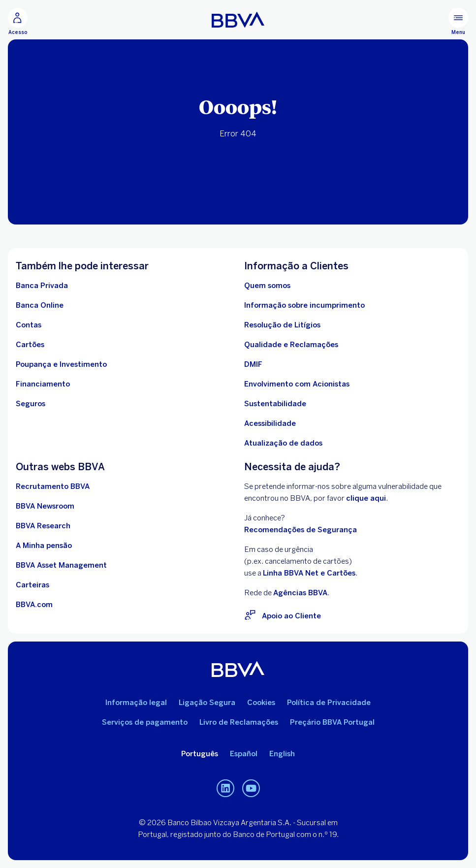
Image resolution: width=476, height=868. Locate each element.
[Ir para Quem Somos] (267, 286)
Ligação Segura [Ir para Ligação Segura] (207, 703)
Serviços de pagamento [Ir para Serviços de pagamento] (145, 722)
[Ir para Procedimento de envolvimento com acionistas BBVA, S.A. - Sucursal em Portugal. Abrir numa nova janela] (297, 384)
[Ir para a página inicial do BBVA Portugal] (238, 20)
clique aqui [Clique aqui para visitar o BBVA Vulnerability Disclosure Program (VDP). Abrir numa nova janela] (366, 498)
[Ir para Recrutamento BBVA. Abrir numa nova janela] (53, 486)
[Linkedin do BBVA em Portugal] (225, 788)
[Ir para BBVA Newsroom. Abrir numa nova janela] (45, 506)
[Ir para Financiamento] (43, 384)
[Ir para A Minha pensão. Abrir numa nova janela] (44, 546)
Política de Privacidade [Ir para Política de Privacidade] (329, 703)
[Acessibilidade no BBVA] (270, 423)
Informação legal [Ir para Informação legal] (136, 703)
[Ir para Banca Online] (40, 305)
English (282, 754)
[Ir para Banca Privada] (42, 286)
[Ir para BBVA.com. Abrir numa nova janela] (34, 605)
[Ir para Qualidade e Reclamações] (291, 345)
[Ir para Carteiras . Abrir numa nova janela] (32, 585)
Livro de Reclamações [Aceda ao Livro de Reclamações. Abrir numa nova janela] (239, 722)
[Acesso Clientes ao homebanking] (18, 22)
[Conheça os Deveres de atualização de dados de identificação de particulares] (283, 443)
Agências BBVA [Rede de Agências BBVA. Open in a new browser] (300, 593)
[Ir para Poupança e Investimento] (61, 364)
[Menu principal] (458, 22)
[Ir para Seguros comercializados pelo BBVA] (31, 404)
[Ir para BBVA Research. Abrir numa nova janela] (43, 526)
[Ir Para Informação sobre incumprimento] (304, 305)
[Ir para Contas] (29, 325)
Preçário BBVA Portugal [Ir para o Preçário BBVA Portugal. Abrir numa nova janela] (332, 722)
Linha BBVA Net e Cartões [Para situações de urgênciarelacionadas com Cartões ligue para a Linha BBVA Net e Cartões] (309, 573)
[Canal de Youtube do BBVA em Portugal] (251, 788)
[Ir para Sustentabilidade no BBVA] (275, 404)
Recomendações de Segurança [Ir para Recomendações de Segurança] (301, 530)
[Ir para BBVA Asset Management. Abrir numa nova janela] (61, 565)
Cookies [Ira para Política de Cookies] (261, 703)
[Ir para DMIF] (253, 364)
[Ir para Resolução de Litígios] (282, 325)
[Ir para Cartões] (30, 345)
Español (244, 754)
